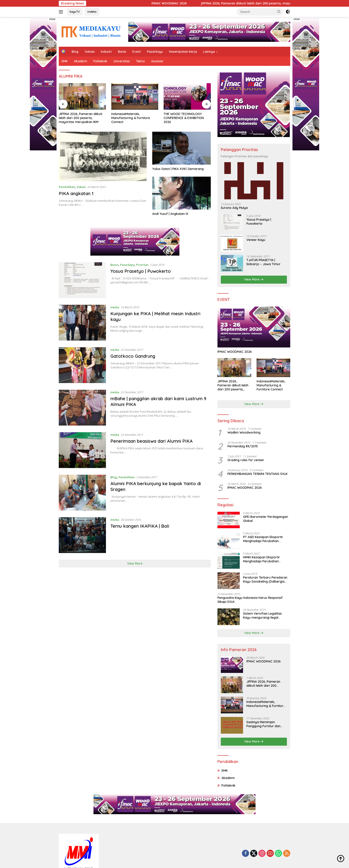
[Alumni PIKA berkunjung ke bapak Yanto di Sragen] (82, 493)
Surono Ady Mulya (234, 208)
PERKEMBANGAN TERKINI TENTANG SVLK (258, 474)
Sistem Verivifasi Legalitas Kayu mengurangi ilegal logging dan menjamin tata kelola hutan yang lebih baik (264, 616)
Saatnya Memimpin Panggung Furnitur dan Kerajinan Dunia (263, 724)
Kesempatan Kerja (183, 52)
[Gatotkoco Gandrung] (82, 365)
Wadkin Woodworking (244, 432)
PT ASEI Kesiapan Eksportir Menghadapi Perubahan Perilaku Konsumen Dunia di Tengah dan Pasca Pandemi (264, 539)
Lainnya (209, 52)
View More (135, 563)
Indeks (92, 12)
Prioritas (142, 265)
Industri (106, 52)
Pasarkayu (155, 52)
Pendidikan (67, 187)
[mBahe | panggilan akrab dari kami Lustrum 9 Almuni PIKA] (82, 408)
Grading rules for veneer (246, 460)
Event (137, 52)
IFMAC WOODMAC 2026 (180, 3)
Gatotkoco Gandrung (133, 356)
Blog (75, 52)
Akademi (80, 61)
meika (115, 307)
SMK (65, 61)
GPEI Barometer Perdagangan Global (266, 519)
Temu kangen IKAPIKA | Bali (140, 526)
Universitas (122, 61)
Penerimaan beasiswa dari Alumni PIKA (151, 441)
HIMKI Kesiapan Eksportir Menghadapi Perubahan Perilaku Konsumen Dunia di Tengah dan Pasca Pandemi (264, 559)
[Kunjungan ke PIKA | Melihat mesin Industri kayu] (82, 323)
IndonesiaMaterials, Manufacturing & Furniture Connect (131, 118)
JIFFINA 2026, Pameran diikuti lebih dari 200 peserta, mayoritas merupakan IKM (273, 3)
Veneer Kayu (256, 240)
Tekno (140, 61)
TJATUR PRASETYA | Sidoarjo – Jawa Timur (263, 262)
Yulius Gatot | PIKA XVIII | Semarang (178, 169)
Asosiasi (157, 61)
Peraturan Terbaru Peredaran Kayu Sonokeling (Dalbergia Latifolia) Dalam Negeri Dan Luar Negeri (265, 579)
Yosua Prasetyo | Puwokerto (141, 271)
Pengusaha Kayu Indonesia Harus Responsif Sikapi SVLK (250, 600)
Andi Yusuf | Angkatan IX (170, 214)
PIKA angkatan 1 (76, 193)
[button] (279, 12)
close (52, 19)
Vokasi (90, 52)
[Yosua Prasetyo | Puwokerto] (82, 280)
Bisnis (122, 52)
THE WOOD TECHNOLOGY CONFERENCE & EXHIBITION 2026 (184, 118)
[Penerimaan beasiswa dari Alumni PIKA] (82, 450)
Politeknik (100, 61)
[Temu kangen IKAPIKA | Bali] (82, 535)
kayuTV (75, 12)
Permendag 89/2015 (243, 446)
